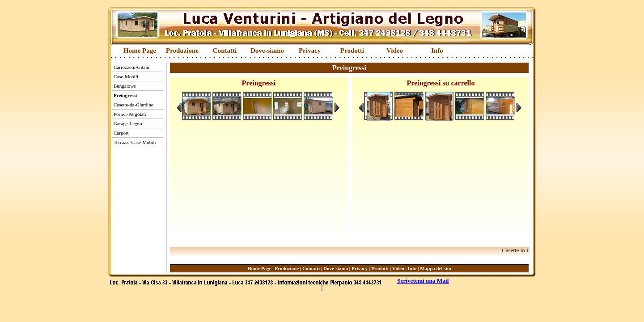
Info (437, 51)
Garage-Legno (128, 123)
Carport (121, 133)
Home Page (140, 51)
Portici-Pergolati (130, 114)
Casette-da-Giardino (133, 105)
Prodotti (352, 51)
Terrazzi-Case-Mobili (135, 142)
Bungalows (125, 86)
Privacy (310, 51)
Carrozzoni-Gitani (131, 67)
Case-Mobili (126, 76)
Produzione (182, 51)
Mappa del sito (436, 268)
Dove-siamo (267, 51)
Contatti (225, 51)
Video (395, 51)
